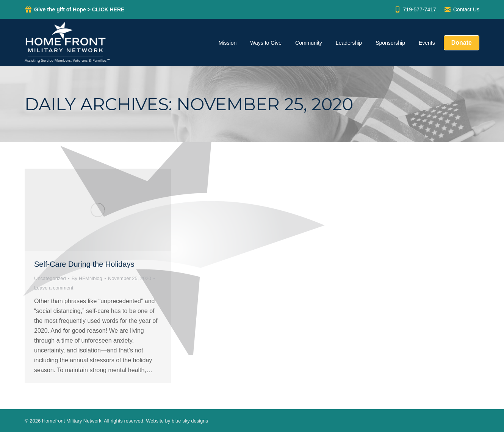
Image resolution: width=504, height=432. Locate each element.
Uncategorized (50, 278)
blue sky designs (190, 421)
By (87, 278)
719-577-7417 (415, 9)
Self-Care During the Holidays (84, 264)
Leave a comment (54, 288)
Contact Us (462, 9)
